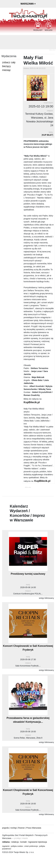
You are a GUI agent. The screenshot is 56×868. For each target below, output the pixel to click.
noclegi (13, 828)
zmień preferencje (31, 846)
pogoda (5, 828)
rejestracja (42, 842)
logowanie (33, 842)
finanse (21, 828)
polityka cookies (17, 846)
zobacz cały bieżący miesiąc (9, 66)
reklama (6, 842)
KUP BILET (47, 135)
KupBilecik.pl (32, 402)
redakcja (15, 842)
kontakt (24, 842)
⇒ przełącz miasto (20, 838)
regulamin (6, 846)
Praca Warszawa (34, 828)
